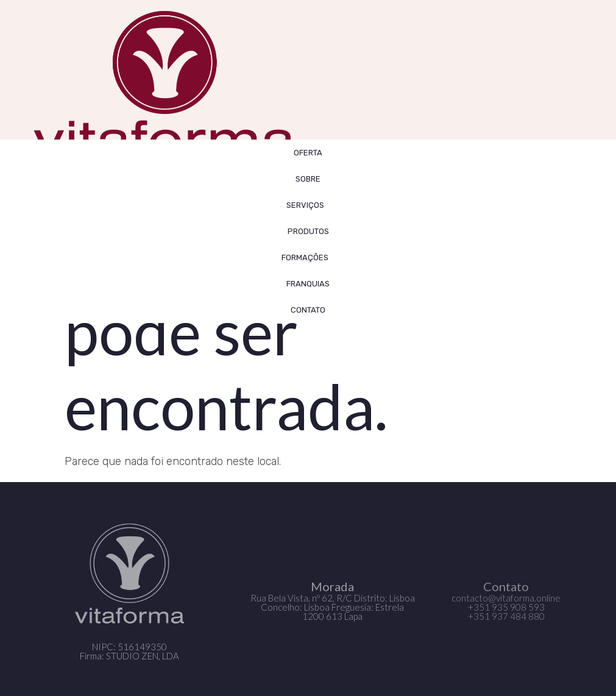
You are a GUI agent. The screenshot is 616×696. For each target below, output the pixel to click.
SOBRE (308, 179)
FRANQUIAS (308, 284)
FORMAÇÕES (308, 257)
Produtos (308, 231)
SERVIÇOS (308, 205)
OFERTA (308, 153)
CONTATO (308, 310)
